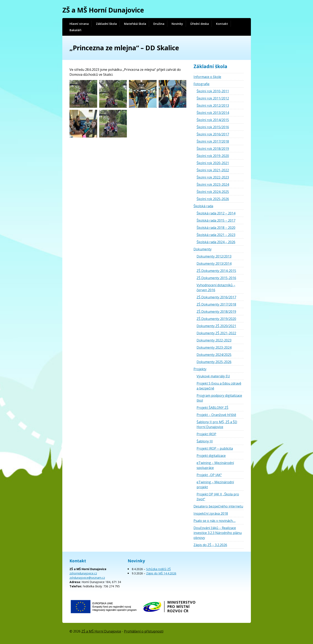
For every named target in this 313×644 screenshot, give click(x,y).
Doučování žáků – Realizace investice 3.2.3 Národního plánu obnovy (218, 533)
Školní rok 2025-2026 (213, 199)
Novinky (177, 24)
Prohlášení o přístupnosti (144, 631)
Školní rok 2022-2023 (213, 177)
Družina (159, 24)
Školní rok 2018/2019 (213, 149)
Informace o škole (207, 77)
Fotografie (201, 84)
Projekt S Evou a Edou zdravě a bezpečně (219, 386)
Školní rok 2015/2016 (213, 127)
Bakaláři (75, 30)
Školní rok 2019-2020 (213, 156)
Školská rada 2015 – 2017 (216, 220)
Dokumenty (203, 249)
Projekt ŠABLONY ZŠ (212, 408)
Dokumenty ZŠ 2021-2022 (216, 333)
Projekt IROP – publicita (215, 448)
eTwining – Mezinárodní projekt (215, 485)
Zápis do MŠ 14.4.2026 (161, 573)
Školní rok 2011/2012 (213, 98)
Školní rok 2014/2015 (213, 120)
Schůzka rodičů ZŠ (158, 569)
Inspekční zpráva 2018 (211, 513)
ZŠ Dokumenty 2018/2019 (216, 312)
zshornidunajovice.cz (83, 573)
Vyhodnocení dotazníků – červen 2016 (216, 288)
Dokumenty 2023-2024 (214, 347)
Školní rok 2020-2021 (213, 163)
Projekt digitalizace (211, 456)
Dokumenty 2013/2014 (214, 264)
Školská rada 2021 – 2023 (216, 235)
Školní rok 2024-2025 (213, 192)
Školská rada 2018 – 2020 (216, 228)
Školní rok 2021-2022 (213, 170)
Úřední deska (200, 24)
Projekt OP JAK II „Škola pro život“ (218, 497)
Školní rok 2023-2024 (213, 184)
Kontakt (222, 24)
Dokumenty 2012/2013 (214, 256)
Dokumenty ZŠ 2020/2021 (216, 326)
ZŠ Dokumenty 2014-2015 (216, 271)
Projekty (200, 369)
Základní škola (106, 24)
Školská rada (203, 206)
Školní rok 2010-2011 (213, 91)
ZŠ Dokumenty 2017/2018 (216, 304)
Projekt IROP (206, 434)
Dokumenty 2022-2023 (214, 340)
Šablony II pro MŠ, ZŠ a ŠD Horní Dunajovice (217, 424)
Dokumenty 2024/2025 (214, 355)
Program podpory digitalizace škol (219, 398)
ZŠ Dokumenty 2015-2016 (216, 278)
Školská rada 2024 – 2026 (216, 242)
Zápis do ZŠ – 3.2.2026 (210, 545)
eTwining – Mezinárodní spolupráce (215, 465)
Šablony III (205, 441)
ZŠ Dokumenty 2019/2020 (216, 319)
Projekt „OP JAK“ (209, 475)
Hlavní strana (79, 24)
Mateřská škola (135, 24)
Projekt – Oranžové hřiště (216, 415)
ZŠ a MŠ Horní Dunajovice (103, 10)
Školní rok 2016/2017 (213, 134)
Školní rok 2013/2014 (213, 113)
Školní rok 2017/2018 (213, 141)
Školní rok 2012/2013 (213, 105)
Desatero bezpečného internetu (218, 506)
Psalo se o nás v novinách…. (215, 521)
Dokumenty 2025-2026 (214, 362)
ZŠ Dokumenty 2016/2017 (216, 297)
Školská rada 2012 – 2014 (216, 213)
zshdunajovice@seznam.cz (87, 578)
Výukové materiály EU (213, 376)
